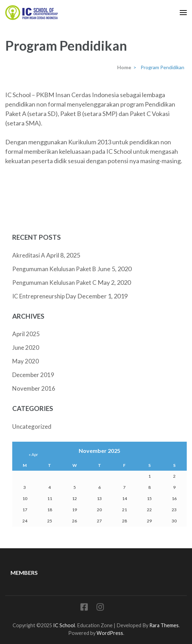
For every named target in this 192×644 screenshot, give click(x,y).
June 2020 (26, 348)
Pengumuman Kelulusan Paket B (54, 269)
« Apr (33, 454)
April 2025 (26, 334)
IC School (64, 625)
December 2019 (33, 375)
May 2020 (26, 361)
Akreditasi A (29, 255)
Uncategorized (32, 426)
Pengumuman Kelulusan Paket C (54, 283)
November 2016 (34, 388)
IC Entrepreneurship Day (44, 296)
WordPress (110, 633)
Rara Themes (164, 625)
